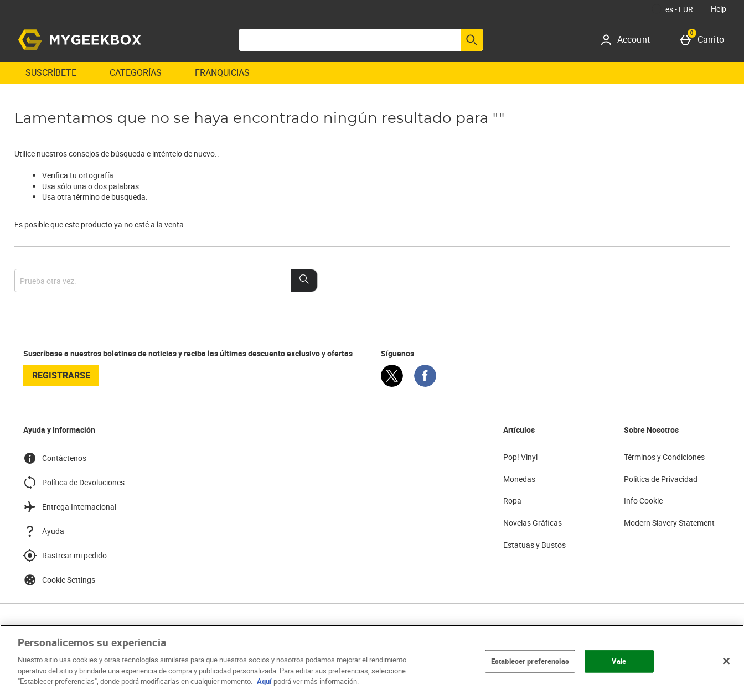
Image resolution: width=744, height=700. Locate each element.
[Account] (629, 40)
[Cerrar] (726, 661)
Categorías (136, 72)
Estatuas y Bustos (534, 545)
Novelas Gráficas (533, 523)
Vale (619, 661)
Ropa (512, 501)
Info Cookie (643, 501)
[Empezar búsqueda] (472, 40)
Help (719, 9)
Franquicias (222, 72)
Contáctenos (55, 458)
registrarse (61, 375)
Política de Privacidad (661, 479)
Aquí (264, 681)
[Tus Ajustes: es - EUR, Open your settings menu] (673, 9)
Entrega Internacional (70, 507)
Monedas (519, 479)
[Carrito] (704, 40)
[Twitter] (392, 384)
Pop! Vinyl (520, 457)
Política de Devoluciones (74, 483)
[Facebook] (425, 384)
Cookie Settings (59, 580)
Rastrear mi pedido (65, 556)
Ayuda (44, 531)
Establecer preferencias (530, 661)
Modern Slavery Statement (669, 523)
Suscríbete (51, 72)
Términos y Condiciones (664, 457)
